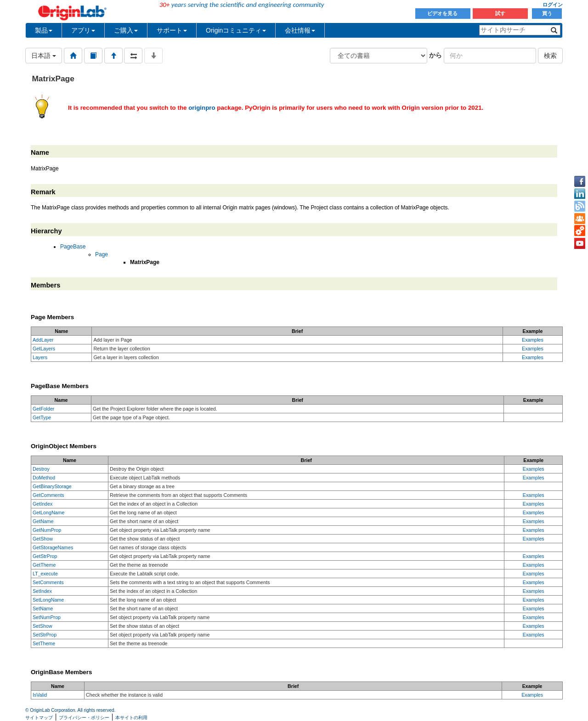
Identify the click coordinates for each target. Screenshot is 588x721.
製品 (44, 30)
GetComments (48, 495)
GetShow (43, 539)
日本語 (44, 56)
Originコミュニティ (236, 30)
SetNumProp (47, 617)
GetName (43, 521)
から (435, 55)
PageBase (73, 247)
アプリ (83, 30)
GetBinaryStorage (52, 486)
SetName (43, 608)
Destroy (41, 469)
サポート (172, 30)
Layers (40, 357)
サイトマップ (39, 718)
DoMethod (44, 478)
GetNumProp (47, 530)
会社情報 (300, 30)
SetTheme (44, 643)
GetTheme (44, 565)
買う (547, 13)
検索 (550, 56)
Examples (533, 340)
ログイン (553, 5)
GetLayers (44, 349)
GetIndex (42, 504)
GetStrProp (45, 556)
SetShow (42, 626)
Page (102, 254)
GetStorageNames (53, 547)
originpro (202, 108)
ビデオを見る (443, 13)
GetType (42, 417)
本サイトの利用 (131, 718)
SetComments (48, 582)
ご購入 (126, 30)
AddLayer (43, 340)
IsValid (40, 695)
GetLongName (48, 513)
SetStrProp (45, 635)
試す (500, 13)
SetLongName (48, 600)
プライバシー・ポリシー (84, 718)
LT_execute (45, 574)
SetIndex (42, 591)
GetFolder (43, 409)
